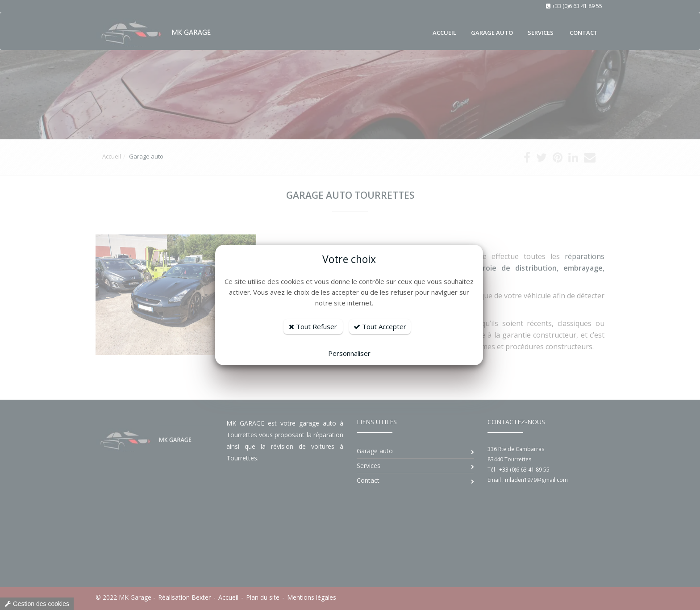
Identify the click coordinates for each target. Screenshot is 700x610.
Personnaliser (349, 353)
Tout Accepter (380, 326)
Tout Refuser (313, 326)
